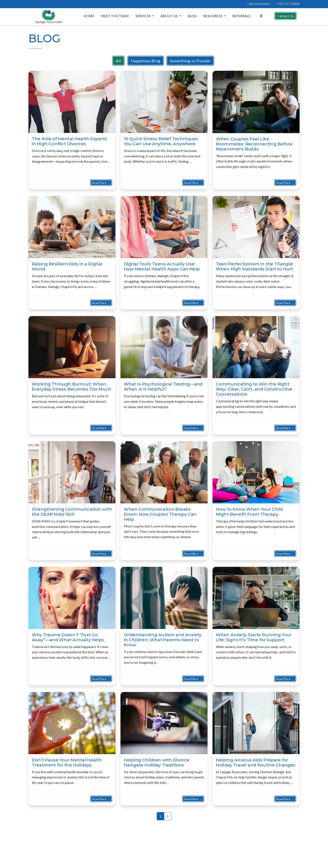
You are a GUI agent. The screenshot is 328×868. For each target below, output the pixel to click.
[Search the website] (261, 15)
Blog (192, 16)
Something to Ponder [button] (190, 61)
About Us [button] (169, 16)
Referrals (241, 16)
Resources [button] (213, 16)
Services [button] (143, 16)
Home (89, 16)
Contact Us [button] (285, 15)
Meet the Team (115, 16)
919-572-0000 (287, 4)
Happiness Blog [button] (146, 61)
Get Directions (258, 4)
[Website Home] (48, 17)
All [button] (118, 61)
